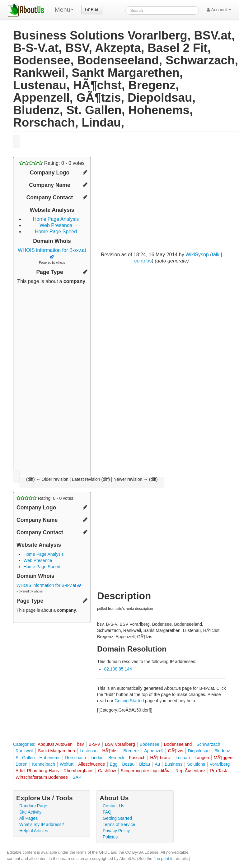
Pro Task (218, 771)
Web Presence (56, 225)
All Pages (28, 818)
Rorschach (75, 758)
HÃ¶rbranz (160, 758)
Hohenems (50, 758)
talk (216, 255)
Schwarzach (208, 744)
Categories (24, 744)
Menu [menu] (64, 10)
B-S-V (94, 744)
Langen (202, 758)
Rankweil (24, 751)
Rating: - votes (52, 163)
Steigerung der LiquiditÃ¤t (146, 771)
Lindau (97, 758)
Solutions (196, 764)
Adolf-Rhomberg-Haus (37, 771)
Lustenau (89, 751)
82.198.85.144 (118, 669)
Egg (114, 764)
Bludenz (222, 751)
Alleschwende (91, 764)
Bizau (145, 764)
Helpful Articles (34, 831)
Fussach (137, 758)
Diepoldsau (199, 751)
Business (173, 764)
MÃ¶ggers (224, 758)
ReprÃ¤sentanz (191, 771)
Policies (110, 837)
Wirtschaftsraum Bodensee (42, 777)
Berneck (116, 758)
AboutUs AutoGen (55, 744)
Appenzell (154, 751)
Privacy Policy (116, 831)
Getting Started (129, 701)
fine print (161, 859)
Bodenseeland (178, 744)
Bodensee (150, 744)
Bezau (129, 764)
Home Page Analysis (56, 219)
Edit (92, 10)
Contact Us (113, 806)
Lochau (183, 758)
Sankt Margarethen (56, 751)
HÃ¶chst (111, 751)
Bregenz (131, 751)
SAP (77, 777)
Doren (21, 764)
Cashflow (107, 771)
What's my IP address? (42, 824)
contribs (143, 261)
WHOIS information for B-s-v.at (49, 585)
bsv (81, 744)
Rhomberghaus (78, 771)
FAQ (107, 812)
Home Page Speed (56, 232)
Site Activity (30, 812)
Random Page (33, 806)
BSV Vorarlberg (120, 744)
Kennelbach (44, 764)
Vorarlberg (220, 764)
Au (157, 764)
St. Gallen (25, 758)
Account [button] (219, 10)
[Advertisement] (52, 378)
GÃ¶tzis (176, 751)
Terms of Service (119, 824)
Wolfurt (67, 764)
